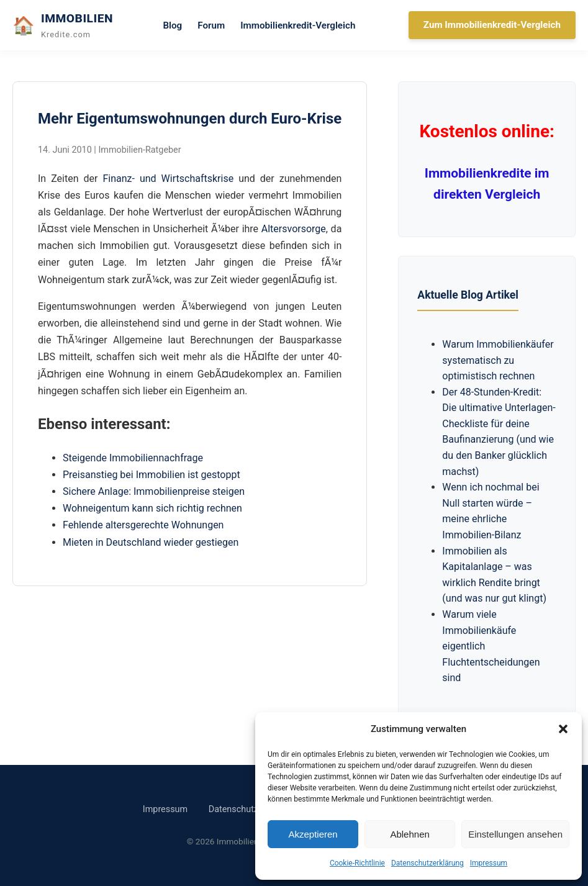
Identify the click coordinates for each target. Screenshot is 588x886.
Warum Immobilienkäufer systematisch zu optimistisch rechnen (498, 360)
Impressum (489, 863)
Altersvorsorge (294, 229)
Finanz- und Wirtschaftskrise (168, 179)
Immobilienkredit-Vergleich (298, 25)
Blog (172, 25)
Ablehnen (409, 834)
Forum (211, 25)
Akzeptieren (313, 834)
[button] (563, 729)
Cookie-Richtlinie (357, 863)
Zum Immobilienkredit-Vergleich (492, 25)
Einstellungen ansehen (515, 834)
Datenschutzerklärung (427, 863)
